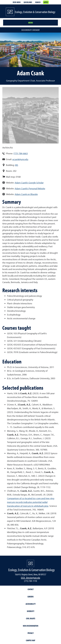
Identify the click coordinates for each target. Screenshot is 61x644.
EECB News (17, 2)
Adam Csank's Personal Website (30, 188)
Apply (46, 2)
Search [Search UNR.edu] (38, 2)
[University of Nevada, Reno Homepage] (30, 563)
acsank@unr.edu (20, 159)
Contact (31, 589)
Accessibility (31, 604)
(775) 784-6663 (21, 153)
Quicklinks (28, 2)
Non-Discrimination (31, 626)
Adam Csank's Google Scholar (29, 183)
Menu (31, 23)
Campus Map (30, 640)
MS (17, 165)
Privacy (31, 633)
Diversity (31, 611)
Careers (30, 597)
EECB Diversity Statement (31, 30)
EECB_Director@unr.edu (30, 578)
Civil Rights (31, 618)
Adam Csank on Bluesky (26, 194)
